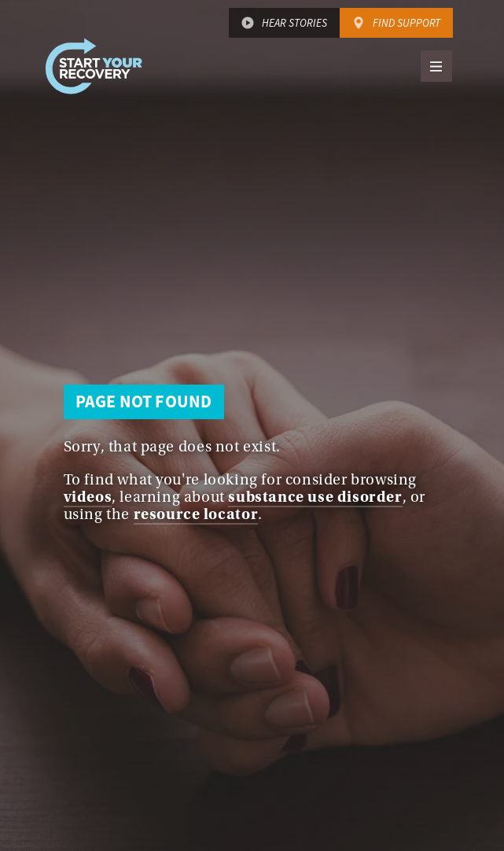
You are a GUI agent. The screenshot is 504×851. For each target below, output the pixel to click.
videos (88, 497)
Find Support (407, 23)
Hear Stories (294, 23)
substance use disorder (315, 497)
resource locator (196, 514)
